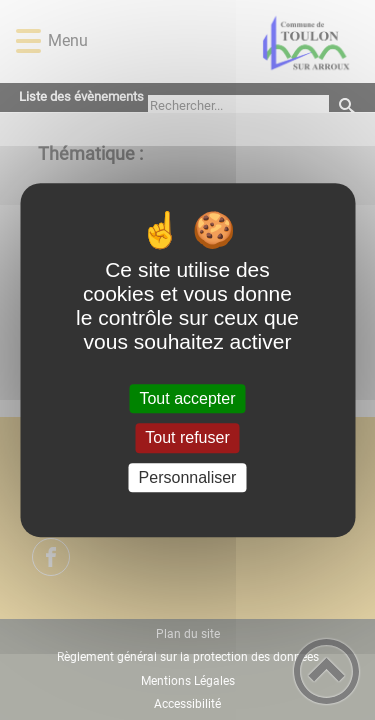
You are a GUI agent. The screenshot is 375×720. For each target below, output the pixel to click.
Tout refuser (187, 438)
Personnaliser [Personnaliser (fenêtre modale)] (188, 477)
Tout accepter (187, 398)
